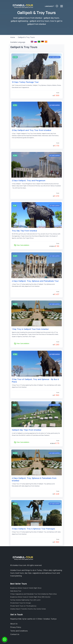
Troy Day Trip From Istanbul (24, 231)
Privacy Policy (16, 627)
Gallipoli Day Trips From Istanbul (27, 430)
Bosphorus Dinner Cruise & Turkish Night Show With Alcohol (30, 597)
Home (13, 37)
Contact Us (15, 634)
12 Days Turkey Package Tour (25, 82)
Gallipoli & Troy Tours (32, 42)
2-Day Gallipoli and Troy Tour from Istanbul (32, 130)
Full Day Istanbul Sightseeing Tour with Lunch (25, 600)
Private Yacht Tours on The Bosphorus (23, 606)
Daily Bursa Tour (16, 591)
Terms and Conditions (19, 631)
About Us (14, 624)
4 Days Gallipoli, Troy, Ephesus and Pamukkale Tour (35, 281)
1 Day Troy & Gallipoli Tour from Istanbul (30, 329)
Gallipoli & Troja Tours (43, 42)
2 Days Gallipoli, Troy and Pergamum (29, 180)
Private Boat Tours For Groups (21, 603)
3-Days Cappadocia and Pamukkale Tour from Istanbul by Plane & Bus (34, 594)
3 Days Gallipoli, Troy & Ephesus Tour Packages (33, 529)
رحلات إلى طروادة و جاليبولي (39, 42)
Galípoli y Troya (46, 42)
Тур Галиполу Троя (36, 42)
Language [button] (49, 6)
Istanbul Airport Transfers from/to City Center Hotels (28, 609)
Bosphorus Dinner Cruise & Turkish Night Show (26, 588)
